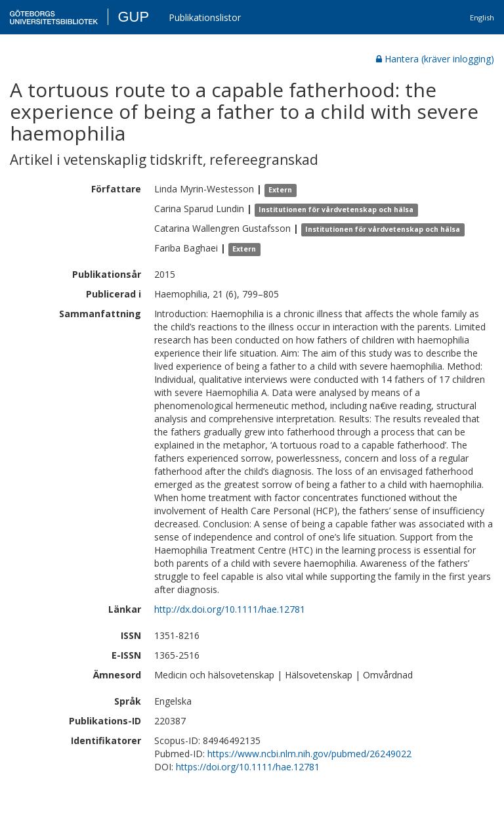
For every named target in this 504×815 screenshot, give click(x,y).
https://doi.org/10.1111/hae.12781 (248, 767)
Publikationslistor (205, 17)
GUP (133, 17)
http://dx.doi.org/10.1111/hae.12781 (230, 609)
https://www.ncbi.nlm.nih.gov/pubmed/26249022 (309, 754)
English (482, 17)
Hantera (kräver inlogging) (435, 59)
